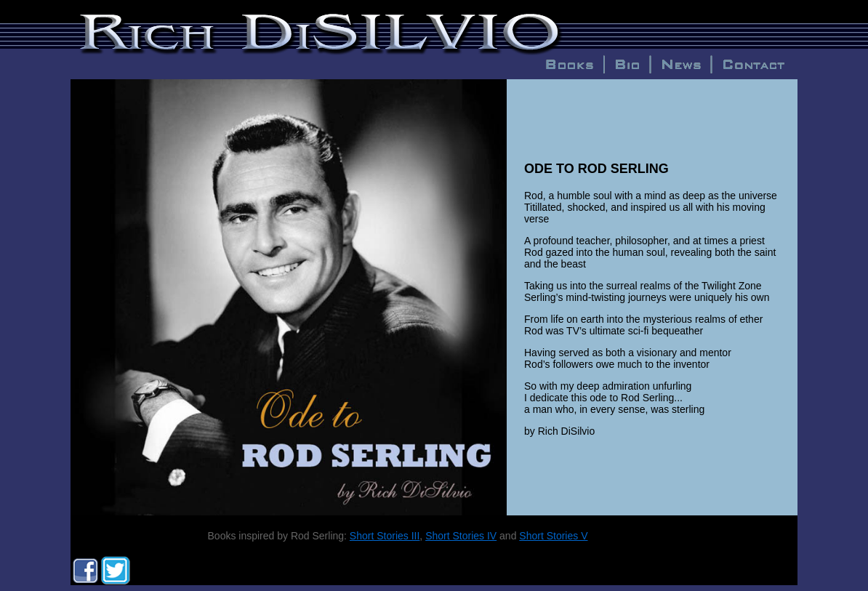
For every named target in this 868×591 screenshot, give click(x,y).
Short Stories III (385, 536)
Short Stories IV (461, 536)
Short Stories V (553, 536)
